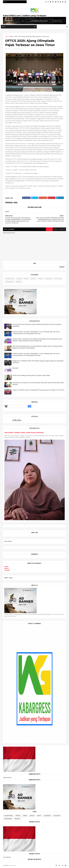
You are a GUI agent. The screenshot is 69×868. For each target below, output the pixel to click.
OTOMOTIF (58, 279)
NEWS (40, 279)
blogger (49, 230)
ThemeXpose (12, 866)
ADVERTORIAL (10, 279)
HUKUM (33, 279)
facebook (62, 230)
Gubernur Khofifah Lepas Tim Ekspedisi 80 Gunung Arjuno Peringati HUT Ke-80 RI (38, 390)
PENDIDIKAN (9, 282)
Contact (7, 570)
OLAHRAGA (49, 279)
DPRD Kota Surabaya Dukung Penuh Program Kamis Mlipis (31, 376)
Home (7, 37)
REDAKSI (19, 282)
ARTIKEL (19, 279)
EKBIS (12, 37)
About (7, 569)
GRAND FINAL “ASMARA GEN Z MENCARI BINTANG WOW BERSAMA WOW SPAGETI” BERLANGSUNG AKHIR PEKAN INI (37, 340)
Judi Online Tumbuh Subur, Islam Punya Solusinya (24, 433)
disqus (55, 230)
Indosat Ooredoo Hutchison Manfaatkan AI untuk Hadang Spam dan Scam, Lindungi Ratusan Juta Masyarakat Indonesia (36, 333)
